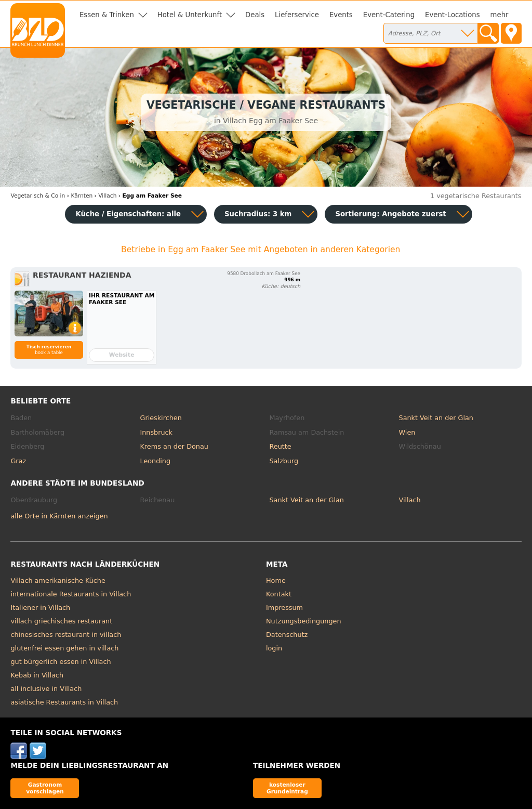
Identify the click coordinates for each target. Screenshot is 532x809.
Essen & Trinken (107, 15)
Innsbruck (156, 432)
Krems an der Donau (174, 446)
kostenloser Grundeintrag (287, 788)
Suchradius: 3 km (258, 214)
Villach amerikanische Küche (58, 580)
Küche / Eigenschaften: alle (128, 214)
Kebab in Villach (37, 675)
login (274, 648)
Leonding (155, 461)
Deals (255, 15)
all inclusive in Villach (46, 689)
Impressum (284, 608)
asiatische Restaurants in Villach (64, 702)
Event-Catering (389, 15)
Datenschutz (287, 635)
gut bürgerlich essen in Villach (61, 662)
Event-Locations (453, 15)
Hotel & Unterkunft (190, 15)
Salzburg (284, 461)
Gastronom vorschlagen (45, 788)
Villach (410, 500)
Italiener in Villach (40, 608)
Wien (407, 432)
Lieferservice (297, 15)
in (38, 196)
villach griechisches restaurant (61, 621)
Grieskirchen (161, 418)
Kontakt (279, 594)
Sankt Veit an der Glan (436, 418)
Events (341, 15)
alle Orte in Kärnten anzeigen (59, 516)
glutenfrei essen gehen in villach (64, 648)
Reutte (281, 446)
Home (276, 580)
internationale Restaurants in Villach (71, 594)
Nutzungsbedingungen (304, 621)
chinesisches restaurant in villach (66, 635)
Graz (18, 461)
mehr (500, 15)
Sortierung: (390, 214)
